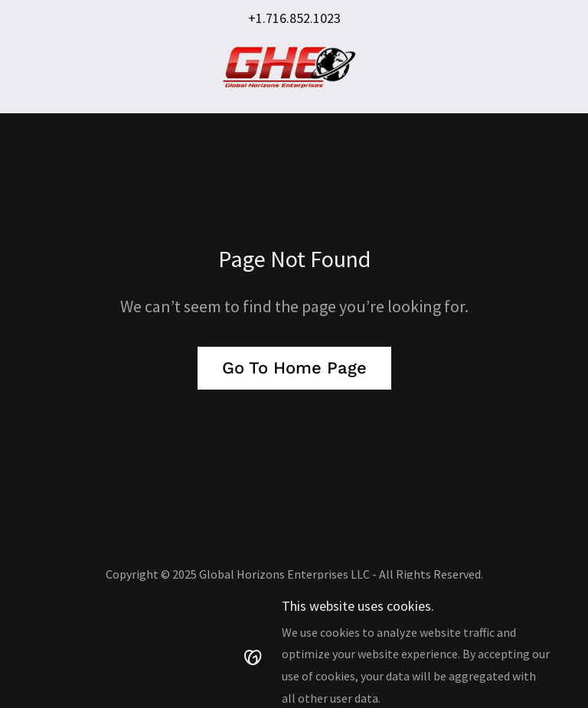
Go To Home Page (294, 368)
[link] (294, 67)
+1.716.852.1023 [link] (294, 18)
